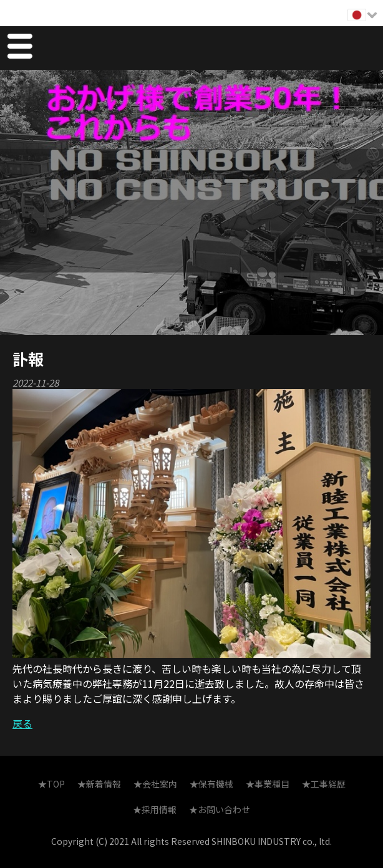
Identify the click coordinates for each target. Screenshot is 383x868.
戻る (22, 723)
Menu (19, 48)
